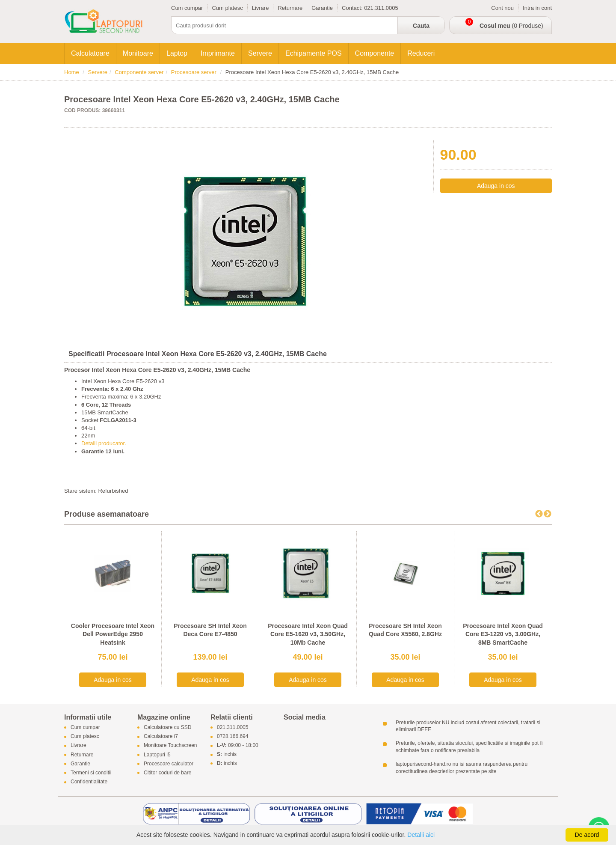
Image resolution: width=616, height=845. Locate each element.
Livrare (261, 8)
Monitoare (138, 53)
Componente (375, 53)
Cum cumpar (187, 8)
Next (548, 514)
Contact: (353, 8)
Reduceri (421, 53)
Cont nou (502, 8)
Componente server (139, 72)
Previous (539, 514)
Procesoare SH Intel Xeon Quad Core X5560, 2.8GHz (405, 630)
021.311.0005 (381, 8)
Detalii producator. (104, 443)
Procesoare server (194, 72)
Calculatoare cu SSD (167, 727)
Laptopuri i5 (157, 755)
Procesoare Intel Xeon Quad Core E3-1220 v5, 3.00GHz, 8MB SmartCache (503, 634)
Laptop (177, 53)
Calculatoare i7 (161, 737)
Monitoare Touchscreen (170, 746)
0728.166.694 (232, 737)
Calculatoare (90, 53)
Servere (260, 53)
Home (72, 72)
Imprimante (218, 53)
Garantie (322, 8)
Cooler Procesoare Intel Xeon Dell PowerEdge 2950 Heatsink (113, 634)
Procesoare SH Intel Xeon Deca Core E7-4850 (210, 630)
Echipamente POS (314, 53)
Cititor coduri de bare (167, 773)
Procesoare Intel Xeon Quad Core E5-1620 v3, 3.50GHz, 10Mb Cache (308, 634)
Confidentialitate (89, 782)
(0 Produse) (511, 26)
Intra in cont (537, 8)
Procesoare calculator (169, 764)
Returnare (290, 8)
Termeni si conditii (91, 773)
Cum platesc (227, 8)
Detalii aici (421, 835)
